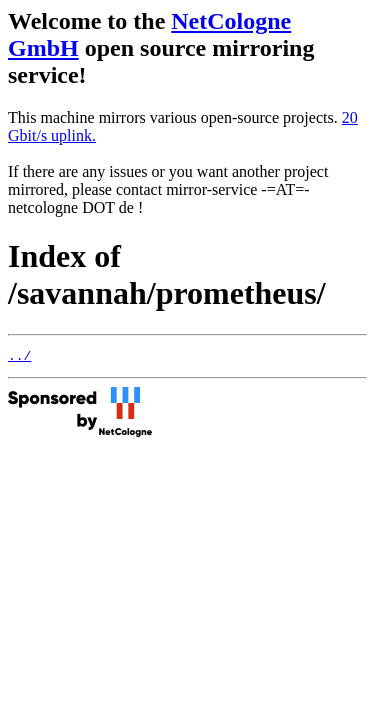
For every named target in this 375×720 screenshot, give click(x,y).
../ (19, 358)
